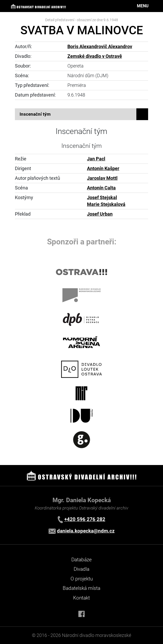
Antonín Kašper (103, 169)
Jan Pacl (96, 159)
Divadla (81, 569)
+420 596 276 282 (85, 519)
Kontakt (81, 598)
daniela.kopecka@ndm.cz (86, 531)
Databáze (81, 560)
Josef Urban (100, 214)
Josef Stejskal (102, 198)
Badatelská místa (81, 588)
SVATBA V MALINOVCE (82, 30)
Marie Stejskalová (106, 204)
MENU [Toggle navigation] (143, 6)
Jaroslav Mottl (102, 178)
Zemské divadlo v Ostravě (95, 56)
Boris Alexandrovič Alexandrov (100, 47)
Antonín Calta (101, 188)
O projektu (82, 579)
